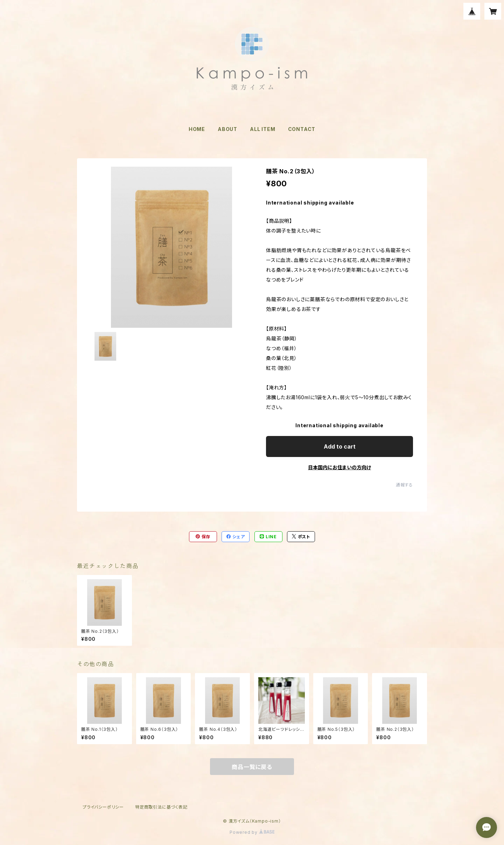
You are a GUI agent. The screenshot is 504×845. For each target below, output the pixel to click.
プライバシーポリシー (103, 807)
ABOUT (227, 129)
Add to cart (340, 446)
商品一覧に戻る (252, 767)
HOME (197, 129)
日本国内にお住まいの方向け (339, 467)
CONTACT (302, 129)
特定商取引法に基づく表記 (161, 807)
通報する (404, 485)
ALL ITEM (262, 129)
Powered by (252, 832)
